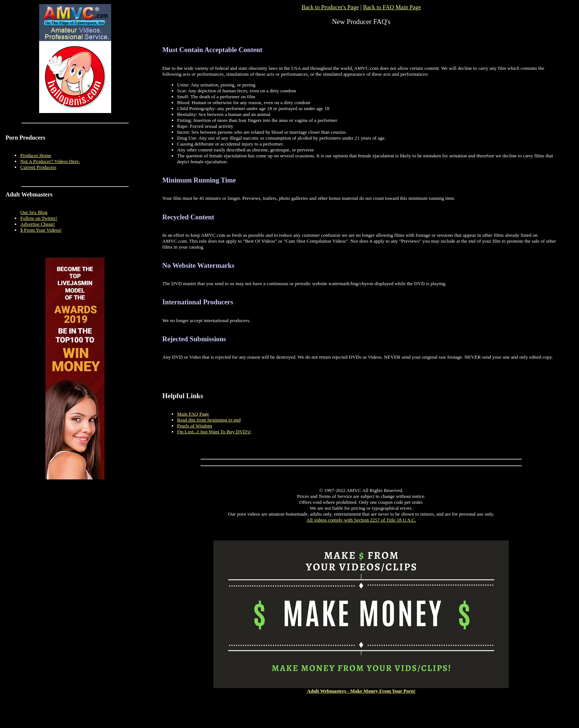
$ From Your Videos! (41, 230)
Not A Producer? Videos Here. (50, 161)
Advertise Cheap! (38, 224)
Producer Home (36, 155)
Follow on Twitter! (39, 218)
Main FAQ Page (193, 414)
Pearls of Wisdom (195, 426)
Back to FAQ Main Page (392, 7)
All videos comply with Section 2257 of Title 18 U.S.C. (361, 520)
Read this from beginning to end (209, 420)
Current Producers (38, 167)
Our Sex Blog (34, 212)
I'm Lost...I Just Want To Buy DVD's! (214, 432)
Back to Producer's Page (330, 7)
